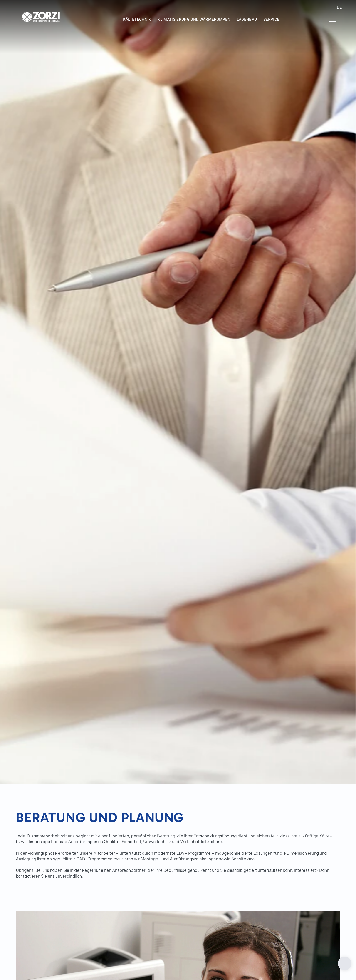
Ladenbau (247, 20)
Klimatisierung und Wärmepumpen (194, 20)
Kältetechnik (137, 20)
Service (271, 20)
